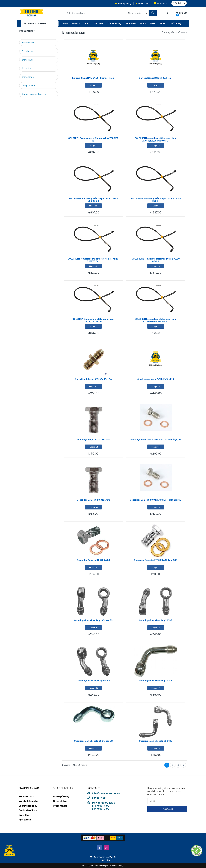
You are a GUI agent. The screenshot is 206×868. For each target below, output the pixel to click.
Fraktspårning (123, 3)
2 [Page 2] (173, 765)
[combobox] (94, 13)
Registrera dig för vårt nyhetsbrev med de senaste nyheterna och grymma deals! (166, 791)
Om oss (76, 23)
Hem (65, 23)
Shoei (163, 23)
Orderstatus (143, 3)
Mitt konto (160, 3)
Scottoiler (131, 23)
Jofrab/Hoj (176, 23)
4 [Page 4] (184, 765)
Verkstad (99, 23)
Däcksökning (114, 23)
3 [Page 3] (178, 765)
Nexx (153, 23)
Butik (87, 23)
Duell (143, 23)
